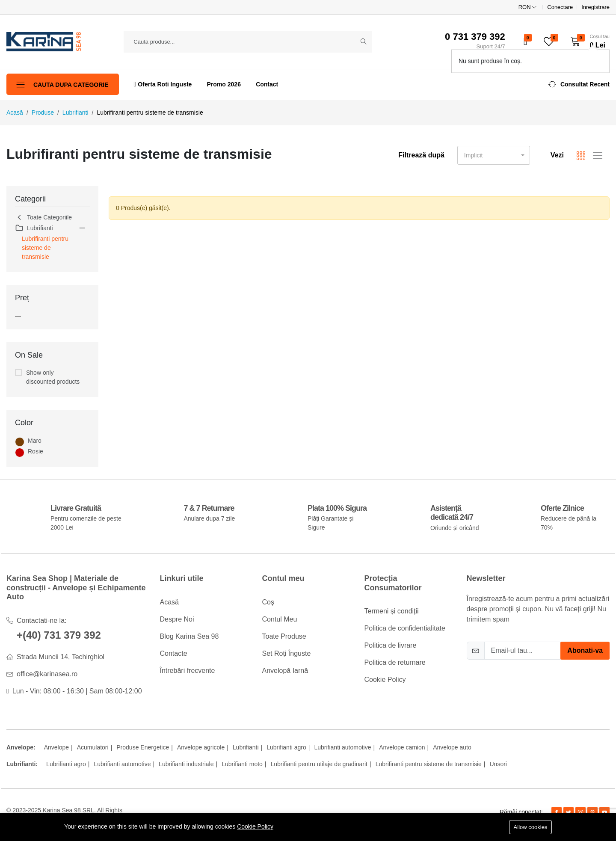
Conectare (560, 7)
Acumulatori (93, 747)
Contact (267, 84)
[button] (587, 41)
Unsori (498, 764)
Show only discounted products (53, 377)
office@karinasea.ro (47, 674)
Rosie (36, 451)
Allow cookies (531, 827)
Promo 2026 (224, 84)
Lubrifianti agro (286, 747)
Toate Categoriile (43, 217)
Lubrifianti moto (242, 764)
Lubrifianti (76, 113)
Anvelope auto (452, 747)
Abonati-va (585, 650)
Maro (35, 441)
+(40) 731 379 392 (59, 635)
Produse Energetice (143, 747)
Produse (43, 113)
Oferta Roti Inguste (163, 84)
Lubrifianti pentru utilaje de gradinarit (319, 764)
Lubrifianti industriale (186, 764)
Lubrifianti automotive (342, 747)
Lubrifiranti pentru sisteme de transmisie (45, 248)
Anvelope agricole (201, 747)
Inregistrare (595, 7)
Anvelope (56, 747)
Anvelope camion (402, 747)
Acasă (15, 113)
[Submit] (364, 42)
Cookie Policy (255, 826)
